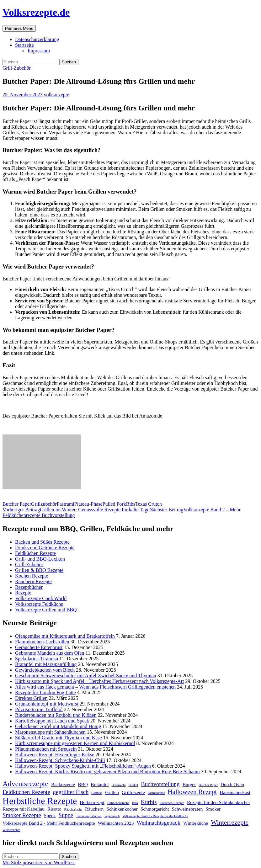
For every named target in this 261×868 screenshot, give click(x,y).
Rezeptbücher (29, 587)
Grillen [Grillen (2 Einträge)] (112, 792)
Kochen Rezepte (32, 576)
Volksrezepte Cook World (41, 598)
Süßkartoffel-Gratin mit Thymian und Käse (59, 738)
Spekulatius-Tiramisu (37, 659)
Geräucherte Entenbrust (39, 647)
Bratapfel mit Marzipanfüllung (46, 664)
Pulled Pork (114, 504)
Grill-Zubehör (17, 68)
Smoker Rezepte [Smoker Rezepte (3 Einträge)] (22, 815)
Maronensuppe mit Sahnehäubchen (50, 732)
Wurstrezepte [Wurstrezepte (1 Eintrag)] (11, 830)
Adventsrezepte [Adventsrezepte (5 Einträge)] (25, 784)
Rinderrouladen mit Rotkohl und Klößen (56, 715)
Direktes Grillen (31, 698)
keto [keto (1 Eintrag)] (135, 803)
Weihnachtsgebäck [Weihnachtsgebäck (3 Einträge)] (159, 823)
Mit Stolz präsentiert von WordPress (39, 863)
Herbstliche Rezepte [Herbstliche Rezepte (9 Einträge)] (40, 801)
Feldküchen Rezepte (35, 553)
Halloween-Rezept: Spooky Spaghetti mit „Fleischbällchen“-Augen (83, 766)
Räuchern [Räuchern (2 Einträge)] (94, 809)
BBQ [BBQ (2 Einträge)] (83, 784)
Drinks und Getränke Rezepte (45, 548)
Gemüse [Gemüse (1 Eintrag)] (97, 793)
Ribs (131, 504)
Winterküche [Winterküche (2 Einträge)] (196, 823)
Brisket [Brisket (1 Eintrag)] (133, 785)
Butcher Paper (17, 504)
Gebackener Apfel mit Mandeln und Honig (58, 726)
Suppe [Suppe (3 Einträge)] (66, 815)
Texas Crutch (149, 504)
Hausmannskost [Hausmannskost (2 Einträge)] (235, 792)
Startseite (24, 45)
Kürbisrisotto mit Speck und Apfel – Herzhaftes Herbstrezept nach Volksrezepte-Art (99, 681)
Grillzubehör (44, 504)
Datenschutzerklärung (37, 39)
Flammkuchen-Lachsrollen (42, 642)
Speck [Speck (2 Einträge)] (50, 815)
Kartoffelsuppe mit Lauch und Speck (52, 721)
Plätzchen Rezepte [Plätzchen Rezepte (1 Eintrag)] (172, 803)
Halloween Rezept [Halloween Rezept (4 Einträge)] (192, 792)
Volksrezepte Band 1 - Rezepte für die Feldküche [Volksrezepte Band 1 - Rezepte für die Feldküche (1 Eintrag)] (155, 816)
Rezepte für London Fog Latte (45, 692)
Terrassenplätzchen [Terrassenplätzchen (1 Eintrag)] (89, 816)
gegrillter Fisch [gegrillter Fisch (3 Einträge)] (71, 792)
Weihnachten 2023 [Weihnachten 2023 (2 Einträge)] (116, 823)
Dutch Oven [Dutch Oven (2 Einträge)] (232, 784)
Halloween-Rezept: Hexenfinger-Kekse (55, 755)
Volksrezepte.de (36, 12)
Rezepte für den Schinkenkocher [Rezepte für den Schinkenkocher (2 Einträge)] (218, 802)
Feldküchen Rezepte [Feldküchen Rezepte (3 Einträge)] (26, 792)
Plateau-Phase (88, 504)
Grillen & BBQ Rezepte (39, 570)
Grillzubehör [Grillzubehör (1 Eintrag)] (156, 793)
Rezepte (23, 593)
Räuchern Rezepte (33, 581)
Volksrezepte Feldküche (39, 604)
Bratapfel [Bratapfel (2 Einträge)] (100, 784)
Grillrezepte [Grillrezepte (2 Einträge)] (133, 792)
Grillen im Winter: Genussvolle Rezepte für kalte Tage (76, 510)
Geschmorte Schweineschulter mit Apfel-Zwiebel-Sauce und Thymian (86, 676)
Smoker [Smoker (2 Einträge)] (213, 809)
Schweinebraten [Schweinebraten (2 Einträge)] (187, 809)
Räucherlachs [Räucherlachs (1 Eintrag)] (73, 809)
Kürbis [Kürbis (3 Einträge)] (149, 802)
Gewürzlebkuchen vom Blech (45, 670)
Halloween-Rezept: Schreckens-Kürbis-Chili (60, 760)
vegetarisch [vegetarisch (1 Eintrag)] (112, 816)
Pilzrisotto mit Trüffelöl (39, 709)
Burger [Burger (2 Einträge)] (189, 784)
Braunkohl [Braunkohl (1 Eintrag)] (119, 785)
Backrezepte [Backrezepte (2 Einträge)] (63, 784)
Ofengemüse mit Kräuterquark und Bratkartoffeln (65, 636)
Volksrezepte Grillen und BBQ (46, 610)
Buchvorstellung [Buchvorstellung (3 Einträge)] (160, 784)
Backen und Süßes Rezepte (42, 542)
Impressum (39, 51)
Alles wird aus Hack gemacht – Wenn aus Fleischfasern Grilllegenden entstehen (95, 687)
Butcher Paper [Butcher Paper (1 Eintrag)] (208, 785)
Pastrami (66, 504)
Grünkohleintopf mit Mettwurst (47, 704)
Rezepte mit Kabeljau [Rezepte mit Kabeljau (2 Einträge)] (24, 809)
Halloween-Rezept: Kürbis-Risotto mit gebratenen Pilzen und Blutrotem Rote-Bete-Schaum (107, 772)
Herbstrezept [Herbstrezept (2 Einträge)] (92, 802)
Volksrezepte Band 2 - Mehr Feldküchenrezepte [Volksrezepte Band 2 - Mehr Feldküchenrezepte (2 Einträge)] (49, 823)
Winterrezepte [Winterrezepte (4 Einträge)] (230, 823)
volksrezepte (57, 95)
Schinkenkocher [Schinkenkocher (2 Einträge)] (122, 809)
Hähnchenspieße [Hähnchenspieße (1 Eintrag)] (118, 803)
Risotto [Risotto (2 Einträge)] (54, 809)
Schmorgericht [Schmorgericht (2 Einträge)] (155, 809)
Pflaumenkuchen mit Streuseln (46, 749)
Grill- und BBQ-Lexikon (40, 559)
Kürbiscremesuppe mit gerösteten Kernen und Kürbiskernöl (75, 743)
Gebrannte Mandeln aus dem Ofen (50, 653)
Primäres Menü (19, 28)
